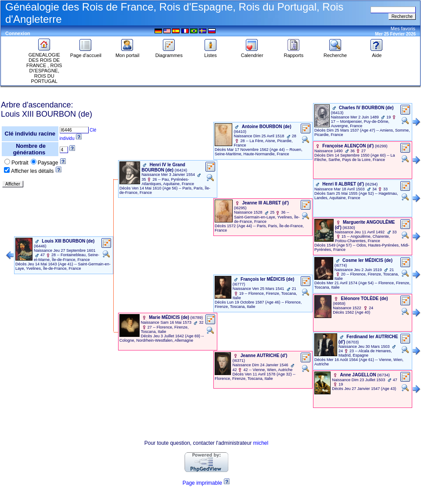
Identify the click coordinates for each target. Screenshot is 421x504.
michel (261, 443)
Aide (377, 53)
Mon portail (127, 53)
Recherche (335, 53)
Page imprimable (202, 483)
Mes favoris (403, 29)
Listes (211, 53)
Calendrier (252, 53)
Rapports (294, 53)
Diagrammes (169, 53)
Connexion (18, 33)
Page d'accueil (86, 53)
